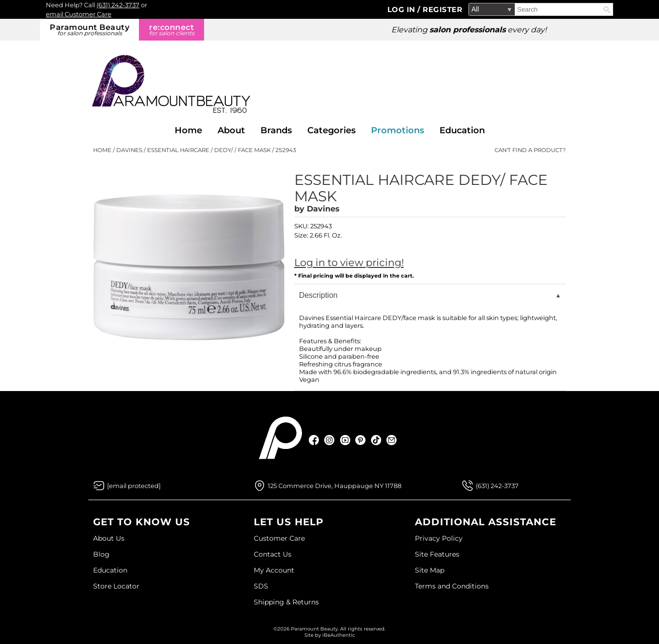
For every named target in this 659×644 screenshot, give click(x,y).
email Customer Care (79, 14)
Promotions (398, 130)
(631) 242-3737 (118, 5)
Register (442, 9)
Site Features (437, 554)
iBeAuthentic (339, 635)
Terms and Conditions (452, 586)
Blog (101, 554)
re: (172, 30)
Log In (403, 9)
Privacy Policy (439, 538)
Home (188, 130)
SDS (261, 586)
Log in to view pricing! (349, 262)
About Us (109, 538)
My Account (274, 570)
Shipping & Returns (286, 602)
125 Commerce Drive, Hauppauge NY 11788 (335, 486)
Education (462, 130)
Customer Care (279, 538)
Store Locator (116, 586)
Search (607, 10)
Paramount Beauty (89, 30)
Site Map (430, 570)
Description (318, 295)
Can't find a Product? (530, 150)
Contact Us (273, 554)
